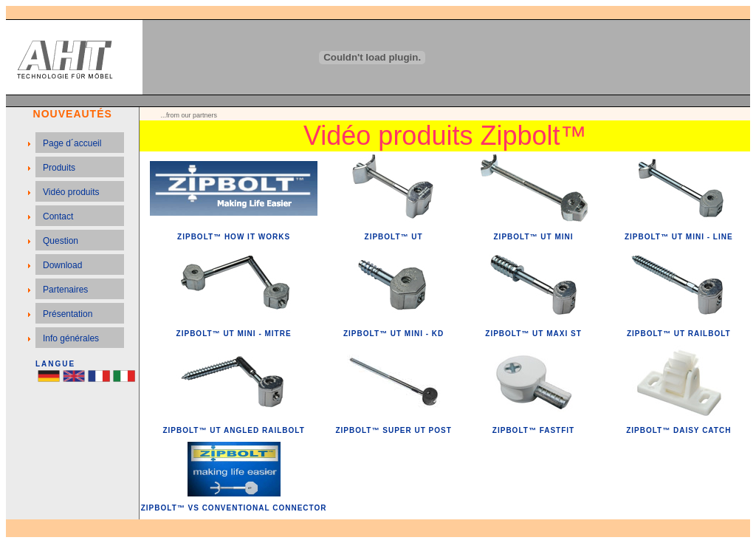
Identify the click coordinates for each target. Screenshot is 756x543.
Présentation (68, 314)
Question (61, 241)
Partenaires (65, 290)
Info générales (71, 338)
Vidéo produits (71, 192)
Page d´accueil (72, 143)
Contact (58, 216)
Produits (59, 168)
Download (62, 265)
